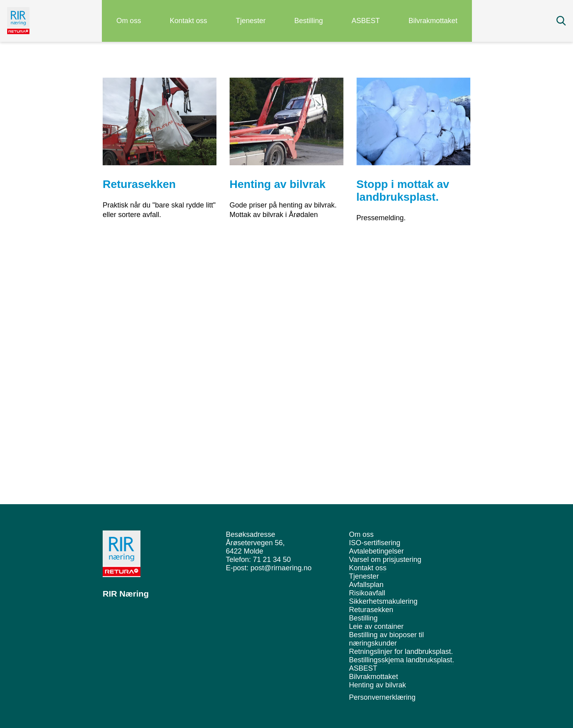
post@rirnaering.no (281, 568)
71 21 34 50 (272, 560)
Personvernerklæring (382, 697)
